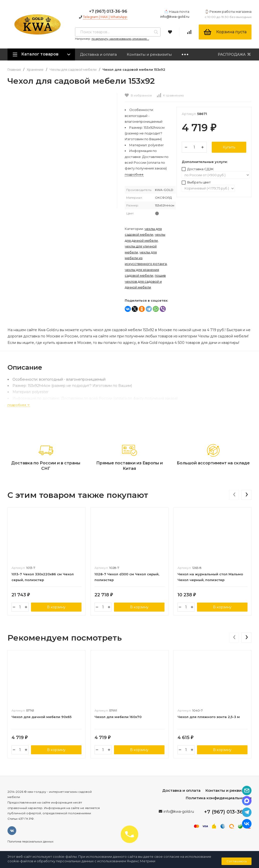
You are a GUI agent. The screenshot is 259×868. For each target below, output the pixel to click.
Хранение (35, 70)
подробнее (19, 405)
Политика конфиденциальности (219, 798)
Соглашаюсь (237, 861)
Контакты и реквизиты (149, 54)
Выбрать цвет (196, 182)
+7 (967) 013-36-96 (108, 11)
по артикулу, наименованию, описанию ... (120, 39)
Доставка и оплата (98, 54)
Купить (229, 147)
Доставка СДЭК (198, 169)
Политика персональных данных (30, 842)
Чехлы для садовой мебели (73, 70)
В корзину (56, 607)
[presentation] (234, 495)
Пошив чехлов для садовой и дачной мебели (145, 281)
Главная (14, 70)
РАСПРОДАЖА (235, 54)
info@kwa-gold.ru (175, 16)
